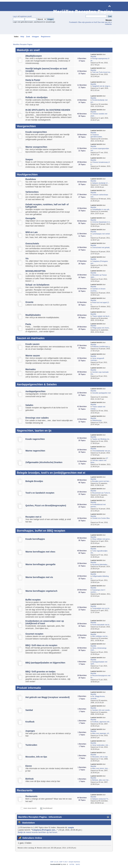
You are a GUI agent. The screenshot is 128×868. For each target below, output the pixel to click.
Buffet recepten (33, 600)
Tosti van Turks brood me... (102, 72)
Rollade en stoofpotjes (37, 97)
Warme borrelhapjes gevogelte (40, 564)
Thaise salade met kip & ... (102, 316)
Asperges (30, 731)
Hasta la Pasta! (33, 80)
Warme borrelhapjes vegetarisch (41, 591)
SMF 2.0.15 (54, 862)
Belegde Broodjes (34, 481)
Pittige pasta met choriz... (101, 328)
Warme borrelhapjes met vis (39, 577)
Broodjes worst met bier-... (102, 481)
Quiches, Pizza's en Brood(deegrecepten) (46, 506)
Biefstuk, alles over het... (101, 780)
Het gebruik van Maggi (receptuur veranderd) (48, 697)
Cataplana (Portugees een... (44, 830)
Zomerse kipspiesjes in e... (102, 222)
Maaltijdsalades (33, 315)
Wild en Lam (32, 232)
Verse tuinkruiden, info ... (101, 745)
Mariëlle (93, 56)
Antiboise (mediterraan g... (101, 347)
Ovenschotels (32, 244)
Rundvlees (31, 179)
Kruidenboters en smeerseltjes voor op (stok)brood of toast (45, 622)
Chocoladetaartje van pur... (102, 451)
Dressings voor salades (37, 418)
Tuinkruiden (31, 745)
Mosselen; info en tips (100, 757)
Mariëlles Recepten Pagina (34, 6)
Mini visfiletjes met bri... (101, 636)
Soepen (29, 160)
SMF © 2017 (63, 862)
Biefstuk (30, 779)
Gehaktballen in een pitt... (101, 209)
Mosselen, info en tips (36, 757)
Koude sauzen (32, 344)
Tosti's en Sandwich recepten (40, 493)
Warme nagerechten (35, 451)
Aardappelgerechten (36, 391)
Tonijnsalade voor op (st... (101, 608)
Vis (27, 259)
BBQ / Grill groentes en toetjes (40, 672)
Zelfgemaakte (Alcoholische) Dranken (44, 462)
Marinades (31, 369)
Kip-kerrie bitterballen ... (101, 565)
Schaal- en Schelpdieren (37, 285)
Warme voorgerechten (36, 147)
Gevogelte (30, 218)
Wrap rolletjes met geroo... (102, 539)
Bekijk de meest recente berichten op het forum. (38, 832)
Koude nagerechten (35, 439)
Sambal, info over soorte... (102, 710)
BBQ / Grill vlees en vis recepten (41, 645)
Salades (29, 405)
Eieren (29, 766)
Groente (29, 302)
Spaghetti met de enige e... (102, 86)
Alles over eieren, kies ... (101, 768)
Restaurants (31, 796)
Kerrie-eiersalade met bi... (101, 625)
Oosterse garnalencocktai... (97, 136)
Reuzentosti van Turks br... (102, 493)
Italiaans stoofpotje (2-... (101, 183)
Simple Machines (74, 862)
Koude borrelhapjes (35, 539)
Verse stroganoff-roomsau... (98, 359)
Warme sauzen (33, 356)
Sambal (29, 710)
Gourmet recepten (34, 634)
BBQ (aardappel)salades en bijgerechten (45, 663)
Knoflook (30, 722)
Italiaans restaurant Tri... (101, 799)
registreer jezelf (26, 16)
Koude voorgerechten (36, 132)
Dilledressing (97, 420)
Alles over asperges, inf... (101, 733)
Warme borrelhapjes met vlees (40, 552)
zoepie (71, 828)
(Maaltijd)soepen (34, 56)
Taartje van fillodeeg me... (101, 439)
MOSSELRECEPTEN (36, 271)
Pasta (28, 324)
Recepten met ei (33, 517)
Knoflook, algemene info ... (102, 722)
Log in (15, 16)
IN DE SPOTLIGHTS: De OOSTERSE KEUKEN (48, 110)
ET (107, 458)
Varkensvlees (32, 192)
